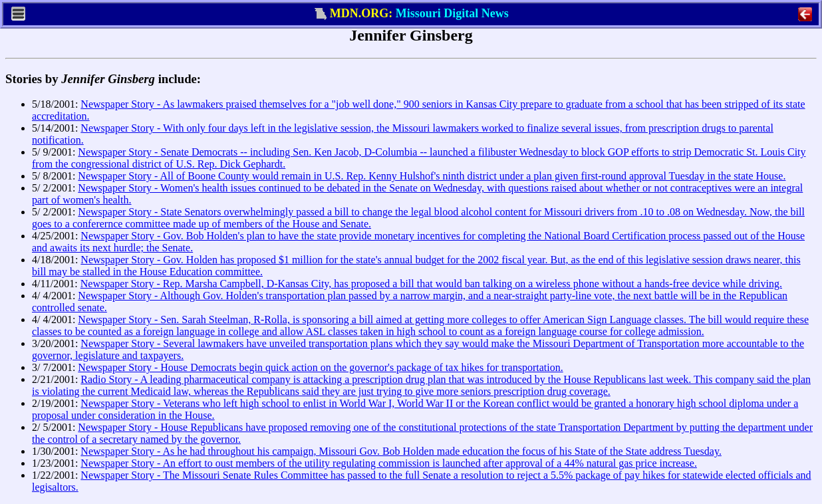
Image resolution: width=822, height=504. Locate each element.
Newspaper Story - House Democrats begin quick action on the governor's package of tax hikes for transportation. (320, 367)
